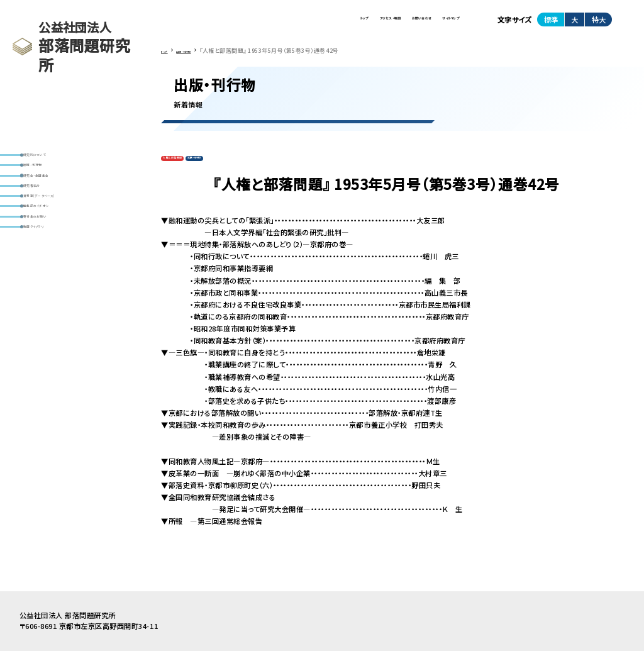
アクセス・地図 (298, 25)
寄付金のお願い (54, 278)
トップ (241, 25)
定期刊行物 (236, 172)
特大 (599, 25)
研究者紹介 (47, 219)
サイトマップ (433, 25)
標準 (551, 25)
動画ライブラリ (53, 298)
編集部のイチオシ (57, 258)
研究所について (53, 159)
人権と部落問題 (187, 172)
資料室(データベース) (63, 239)
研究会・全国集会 (56, 199)
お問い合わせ (367, 25)
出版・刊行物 (49, 179)
